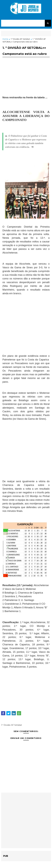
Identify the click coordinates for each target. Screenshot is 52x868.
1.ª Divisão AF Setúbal (20, 39)
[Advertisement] (26, 82)
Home (5, 39)
